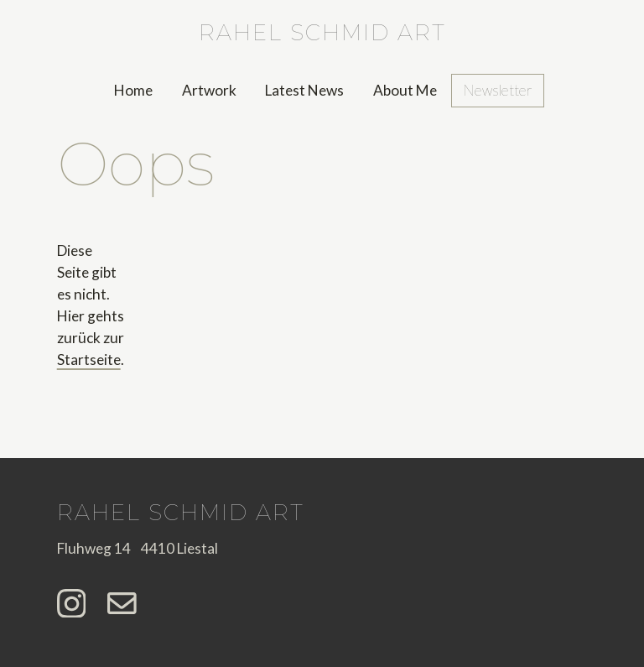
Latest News (304, 90)
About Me (405, 90)
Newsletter (498, 90)
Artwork (209, 90)
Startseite (89, 360)
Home (133, 90)
